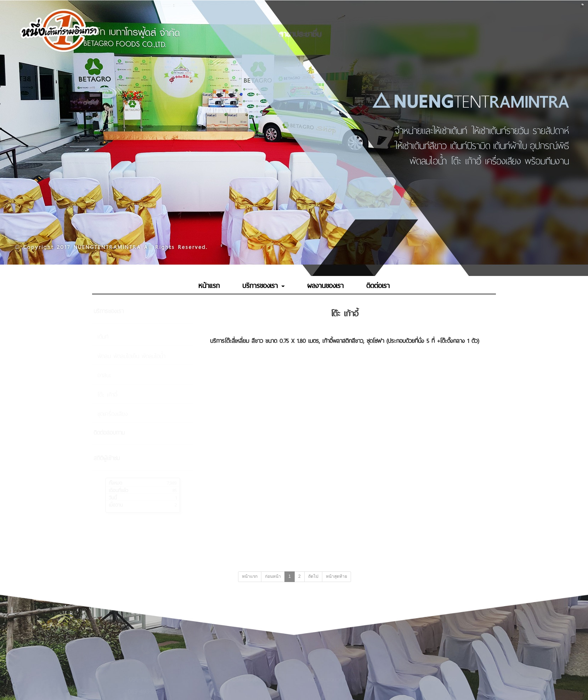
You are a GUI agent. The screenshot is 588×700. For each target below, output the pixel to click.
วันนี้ (113, 497)
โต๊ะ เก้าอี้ (107, 394)
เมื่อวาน (116, 504)
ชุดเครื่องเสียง (113, 413)
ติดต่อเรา (378, 285)
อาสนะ (104, 374)
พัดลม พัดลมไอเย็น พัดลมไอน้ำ (131, 355)
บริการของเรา (264, 285)
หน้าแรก (209, 285)
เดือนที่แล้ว (118, 490)
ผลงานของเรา (325, 285)
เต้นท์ (103, 336)
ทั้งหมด (115, 482)
